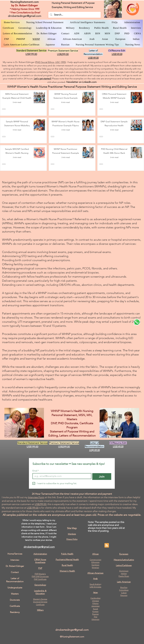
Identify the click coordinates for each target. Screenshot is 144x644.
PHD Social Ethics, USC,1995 (50, 62)
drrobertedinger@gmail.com (25, 16)
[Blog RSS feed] (107, 545)
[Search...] (74, 15)
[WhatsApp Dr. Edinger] (137, 322)
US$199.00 (33, 508)
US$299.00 (40, 504)
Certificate (40, 605)
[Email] (61, 476)
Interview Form (36, 497)
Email (36, 471)
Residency (15, 612)
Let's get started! (43, 79)
